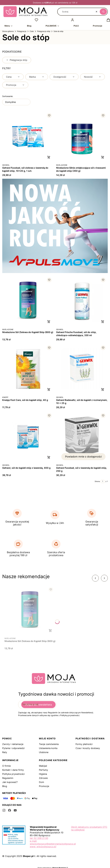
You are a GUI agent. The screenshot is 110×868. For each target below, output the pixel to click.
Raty (5, 752)
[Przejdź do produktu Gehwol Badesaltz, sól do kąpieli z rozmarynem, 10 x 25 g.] (82, 369)
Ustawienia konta (48, 748)
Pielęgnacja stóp (44, 31)
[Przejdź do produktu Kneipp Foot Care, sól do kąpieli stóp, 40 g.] (28, 369)
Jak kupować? (10, 782)
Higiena (43, 774)
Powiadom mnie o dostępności (83, 457)
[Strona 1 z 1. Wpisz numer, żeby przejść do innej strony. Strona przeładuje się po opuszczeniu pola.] (103, 481)
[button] (103, 12)
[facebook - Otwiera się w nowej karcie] (10, 810)
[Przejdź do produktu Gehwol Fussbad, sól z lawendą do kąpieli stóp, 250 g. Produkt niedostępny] (82, 437)
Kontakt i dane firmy (13, 770)
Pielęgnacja (22, 31)
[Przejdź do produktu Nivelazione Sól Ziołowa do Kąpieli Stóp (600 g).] (28, 301)
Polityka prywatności (13, 774)
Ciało (32, 31)
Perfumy (43, 770)
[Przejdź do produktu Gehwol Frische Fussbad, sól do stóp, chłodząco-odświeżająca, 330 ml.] (82, 301)
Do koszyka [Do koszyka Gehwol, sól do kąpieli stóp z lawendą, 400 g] (49, 457)
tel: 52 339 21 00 (39, 838)
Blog (5, 786)
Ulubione (44, 752)
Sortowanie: (8, 96)
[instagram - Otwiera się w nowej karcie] (4, 810)
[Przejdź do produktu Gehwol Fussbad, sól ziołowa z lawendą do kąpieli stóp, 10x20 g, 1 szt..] (28, 137)
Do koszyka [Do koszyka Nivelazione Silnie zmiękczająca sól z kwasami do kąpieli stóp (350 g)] (103, 157)
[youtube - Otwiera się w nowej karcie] (15, 810)
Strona (97, 481)
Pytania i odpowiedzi (13, 748)
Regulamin (8, 778)
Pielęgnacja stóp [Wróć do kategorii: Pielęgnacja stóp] (17, 60)
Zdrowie (43, 778)
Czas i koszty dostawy (88, 748)
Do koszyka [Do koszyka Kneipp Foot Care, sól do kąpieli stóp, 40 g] (49, 389)
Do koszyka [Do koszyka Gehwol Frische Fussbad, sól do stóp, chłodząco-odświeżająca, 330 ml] (103, 322)
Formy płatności (84, 744)
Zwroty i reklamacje (13, 744)
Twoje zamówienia (49, 744)
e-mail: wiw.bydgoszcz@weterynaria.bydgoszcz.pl (53, 842)
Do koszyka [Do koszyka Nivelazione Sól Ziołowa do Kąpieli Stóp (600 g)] (49, 322)
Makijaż (43, 766)
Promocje (44, 786)
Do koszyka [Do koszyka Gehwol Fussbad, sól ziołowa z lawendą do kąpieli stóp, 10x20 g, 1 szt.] (49, 157)
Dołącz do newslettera (38, 705)
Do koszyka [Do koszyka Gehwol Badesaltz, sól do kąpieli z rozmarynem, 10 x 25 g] (103, 389)
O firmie (6, 766)
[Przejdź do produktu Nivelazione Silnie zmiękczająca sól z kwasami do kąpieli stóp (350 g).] (82, 137)
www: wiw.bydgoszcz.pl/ (43, 847)
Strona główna (8, 31)
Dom (41, 782)
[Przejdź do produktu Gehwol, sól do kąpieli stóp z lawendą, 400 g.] (28, 437)
